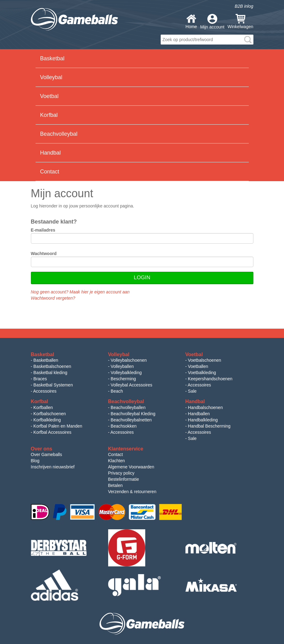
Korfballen (43, 407)
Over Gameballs (47, 454)
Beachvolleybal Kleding (133, 414)
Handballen (199, 414)
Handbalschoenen (205, 407)
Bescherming (123, 379)
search (248, 40)
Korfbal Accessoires (52, 432)
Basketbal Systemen (53, 385)
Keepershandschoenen (210, 379)
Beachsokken (124, 426)
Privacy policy (121, 473)
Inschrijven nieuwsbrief (53, 467)
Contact (50, 172)
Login (142, 277)
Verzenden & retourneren (132, 492)
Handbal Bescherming (209, 426)
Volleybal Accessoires (131, 385)
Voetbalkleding (202, 373)
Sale (192, 391)
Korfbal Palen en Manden (58, 426)
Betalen (115, 485)
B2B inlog (244, 6)
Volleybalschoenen (129, 360)
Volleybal (51, 77)
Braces (40, 379)
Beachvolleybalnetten (131, 420)
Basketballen (46, 360)
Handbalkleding (203, 420)
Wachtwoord (44, 254)
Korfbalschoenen (50, 414)
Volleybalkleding (126, 373)
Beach (117, 391)
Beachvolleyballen (128, 407)
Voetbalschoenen (204, 360)
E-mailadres (43, 230)
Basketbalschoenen (52, 366)
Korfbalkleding (47, 420)
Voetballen (198, 366)
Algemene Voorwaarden (131, 467)
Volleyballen (122, 366)
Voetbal (49, 96)
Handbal (51, 153)
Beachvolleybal (59, 134)
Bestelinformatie (124, 479)
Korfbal (49, 115)
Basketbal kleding (50, 373)
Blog (35, 461)
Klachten (117, 461)
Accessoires (45, 391)
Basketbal (52, 58)
